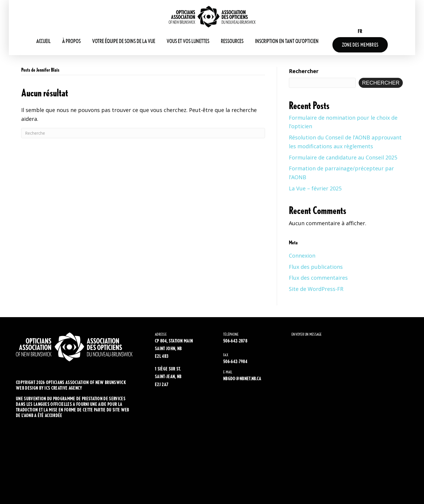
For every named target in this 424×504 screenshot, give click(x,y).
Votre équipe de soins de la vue (124, 41)
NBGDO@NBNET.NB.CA (242, 379)
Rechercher (304, 71)
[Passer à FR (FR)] (360, 31)
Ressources (232, 41)
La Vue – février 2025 (315, 188)
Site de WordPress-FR (316, 289)
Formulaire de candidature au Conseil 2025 (343, 157)
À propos (71, 41)
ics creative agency (63, 388)
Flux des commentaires (318, 278)
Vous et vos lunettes (188, 41)
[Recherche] (143, 133)
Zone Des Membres (360, 45)
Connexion (302, 256)
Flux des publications (316, 267)
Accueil (43, 41)
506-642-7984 (235, 361)
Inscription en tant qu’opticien (287, 41)
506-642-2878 (235, 341)
